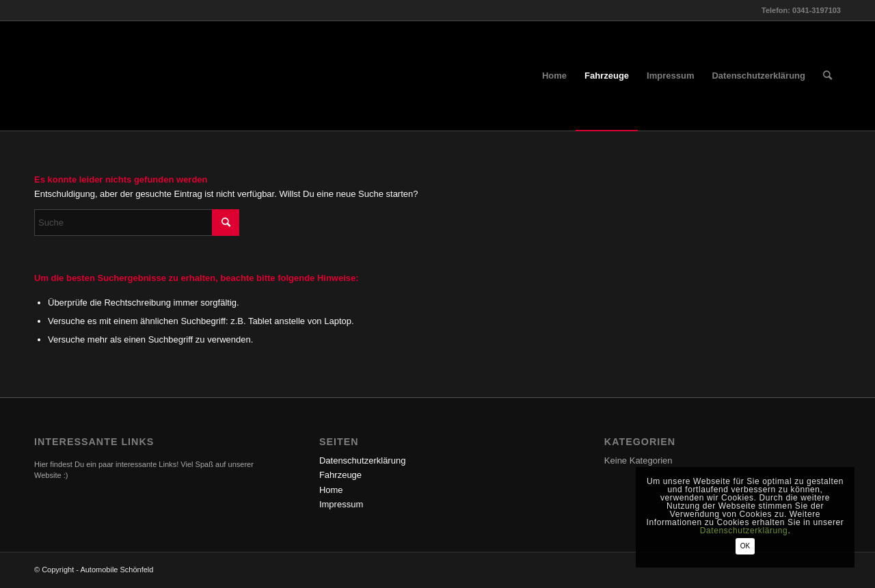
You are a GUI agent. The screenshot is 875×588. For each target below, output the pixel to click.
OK (745, 546)
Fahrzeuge (340, 475)
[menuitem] (554, 76)
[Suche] (827, 76)
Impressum (341, 504)
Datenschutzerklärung (362, 460)
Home (331, 490)
